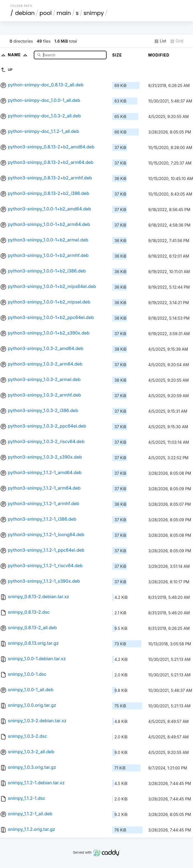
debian (25, 13)
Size (117, 55)
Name (19, 55)
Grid (177, 41)
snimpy (94, 13)
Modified (159, 55)
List (160, 41)
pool (46, 13)
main (64, 13)
